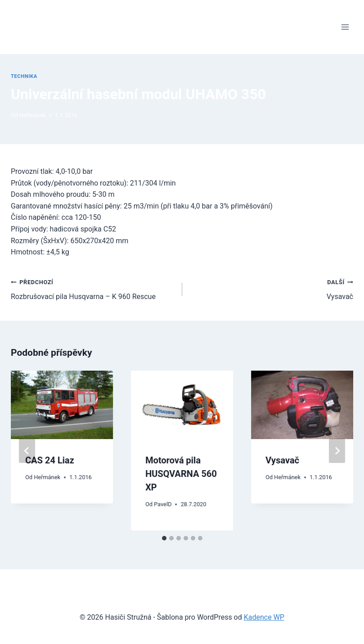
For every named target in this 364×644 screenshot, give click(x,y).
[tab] (164, 538)
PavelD (163, 504)
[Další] (337, 451)
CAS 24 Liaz (50, 460)
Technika (24, 76)
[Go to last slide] (27, 451)
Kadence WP (264, 617)
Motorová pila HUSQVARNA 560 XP (181, 474)
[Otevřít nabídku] (345, 27)
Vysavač (272, 289)
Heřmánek (33, 115)
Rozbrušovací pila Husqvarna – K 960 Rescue (93, 289)
